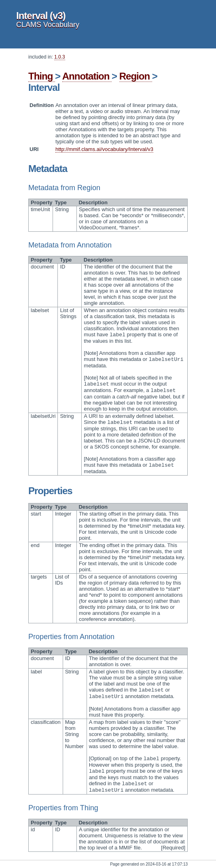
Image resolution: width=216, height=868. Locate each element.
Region (136, 76)
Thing (42, 76)
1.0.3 (60, 57)
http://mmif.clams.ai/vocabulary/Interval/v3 (104, 149)
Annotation (87, 76)
